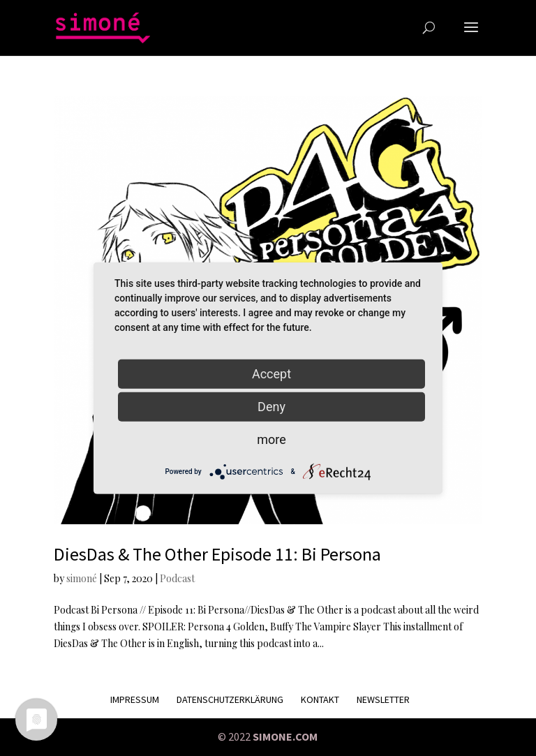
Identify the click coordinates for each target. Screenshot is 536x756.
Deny (271, 406)
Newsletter (383, 699)
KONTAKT (320, 699)
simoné (82, 578)
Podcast (177, 578)
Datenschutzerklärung (230, 699)
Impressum (135, 699)
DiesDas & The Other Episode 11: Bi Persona (217, 554)
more (271, 439)
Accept (271, 373)
